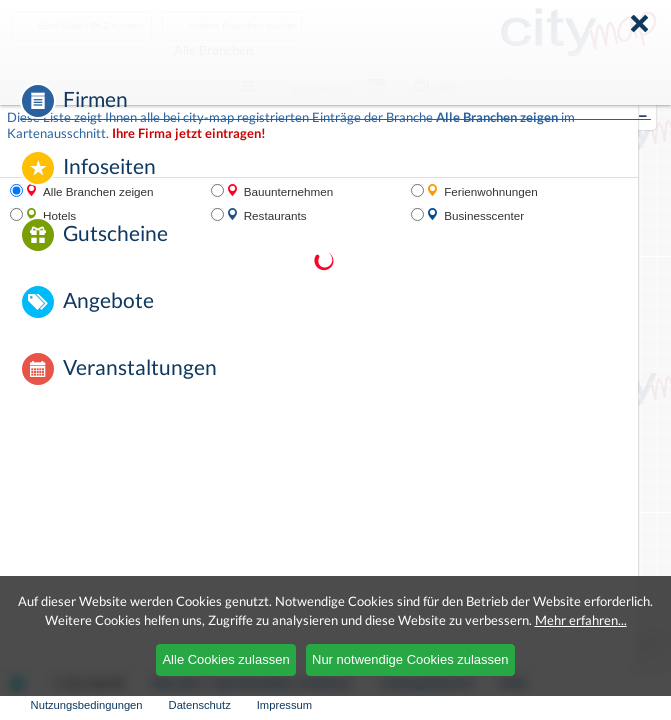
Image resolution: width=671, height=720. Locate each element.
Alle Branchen (263, 50)
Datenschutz (200, 705)
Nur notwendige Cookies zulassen (410, 659)
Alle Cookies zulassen (225, 659)
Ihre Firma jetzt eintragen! (189, 133)
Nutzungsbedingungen (87, 705)
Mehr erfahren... (581, 620)
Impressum (284, 705)
